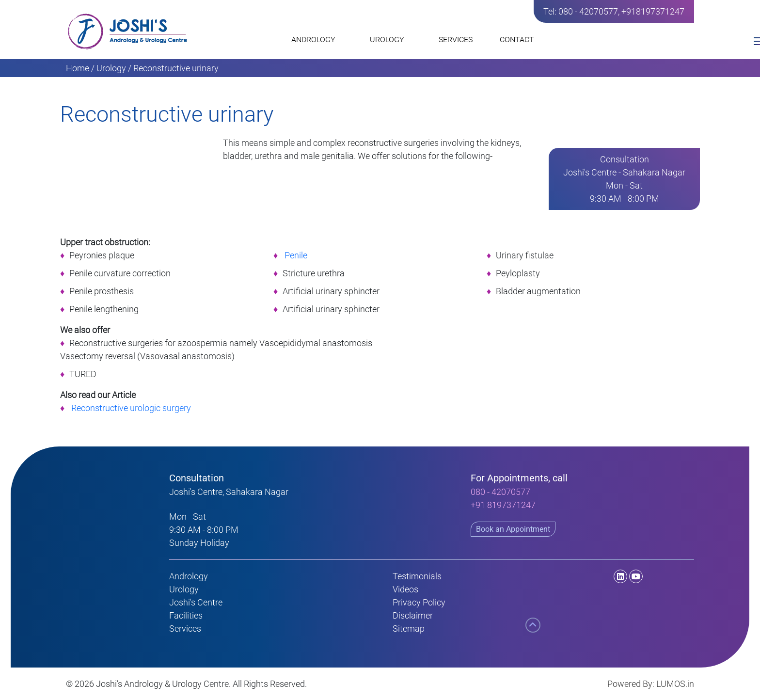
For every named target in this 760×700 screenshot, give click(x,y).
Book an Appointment (513, 529)
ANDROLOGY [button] (317, 42)
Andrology (189, 576)
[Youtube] (636, 576)
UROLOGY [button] (391, 42)
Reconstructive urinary (176, 68)
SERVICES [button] (459, 42)
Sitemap (409, 628)
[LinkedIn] (600, 576)
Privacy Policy (419, 602)
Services (185, 628)
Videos (405, 589)
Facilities (186, 615)
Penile (296, 255)
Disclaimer (413, 615)
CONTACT (517, 40)
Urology (184, 589)
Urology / (114, 68)
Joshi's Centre (196, 602)
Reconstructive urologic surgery (131, 408)
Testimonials (417, 576)
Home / (80, 68)
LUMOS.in (675, 684)
